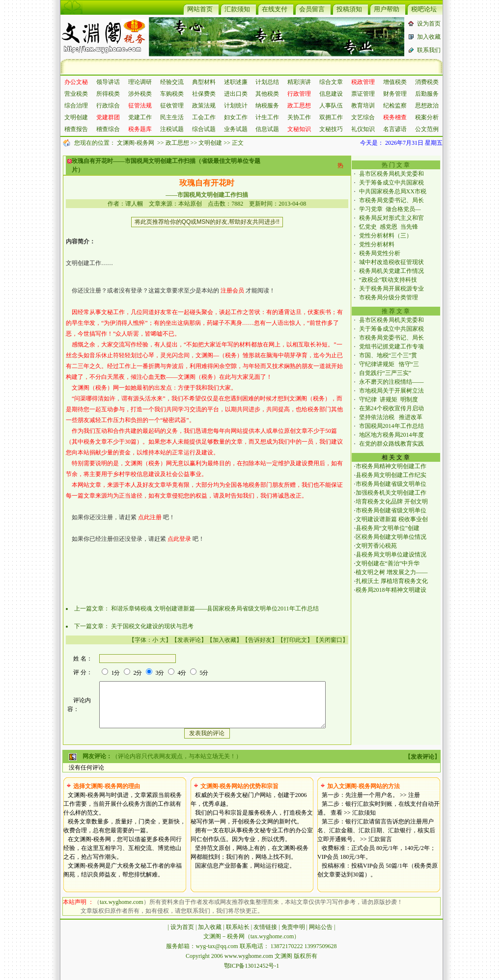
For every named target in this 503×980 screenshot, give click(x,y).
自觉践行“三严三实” (387, 373)
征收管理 (172, 106)
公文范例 (427, 129)
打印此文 (295, 640)
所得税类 (108, 94)
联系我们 (429, 50)
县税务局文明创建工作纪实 (391, 475)
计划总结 (267, 82)
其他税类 (267, 94)
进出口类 (236, 94)
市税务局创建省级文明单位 (391, 484)
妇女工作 (236, 117)
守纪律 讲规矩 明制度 (389, 399)
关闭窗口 (331, 640)
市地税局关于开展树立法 (391, 391)
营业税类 (76, 94)
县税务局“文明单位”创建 (388, 528)
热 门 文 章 (396, 165)
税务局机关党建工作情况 (391, 271)
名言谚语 (395, 129)
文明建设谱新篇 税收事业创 (392, 519)
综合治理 (76, 106)
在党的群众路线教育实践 (391, 444)
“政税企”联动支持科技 (388, 280)
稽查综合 (108, 129)
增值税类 (395, 82)
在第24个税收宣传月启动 (391, 408)
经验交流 (172, 82)
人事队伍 (331, 106)
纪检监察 (395, 106)
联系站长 (238, 936)
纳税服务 (267, 106)
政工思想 (177, 143)
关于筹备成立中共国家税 (391, 183)
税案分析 (427, 117)
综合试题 (204, 129)
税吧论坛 (424, 9)
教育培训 (363, 106)
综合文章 (331, 82)
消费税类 (427, 82)
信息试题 (267, 129)
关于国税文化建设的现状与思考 (152, 626)
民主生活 (172, 117)
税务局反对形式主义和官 (391, 218)
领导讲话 (108, 82)
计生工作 (267, 117)
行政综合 (108, 106)
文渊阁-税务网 (136, 143)
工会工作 (204, 117)
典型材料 (204, 82)
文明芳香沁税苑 (376, 546)
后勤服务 (427, 94)
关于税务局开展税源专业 (391, 289)
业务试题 (236, 129)
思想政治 (427, 106)
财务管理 (395, 94)
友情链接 (265, 936)
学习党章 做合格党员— (390, 209)
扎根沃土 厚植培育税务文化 (392, 581)
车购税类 (172, 94)
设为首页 (429, 24)
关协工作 (299, 117)
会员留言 (312, 9)
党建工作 (140, 117)
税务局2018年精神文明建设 (391, 590)
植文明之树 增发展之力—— (392, 572)
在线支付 (275, 9)
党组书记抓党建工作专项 (391, 346)
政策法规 (204, 106)
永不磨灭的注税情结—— (391, 382)
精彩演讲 (299, 82)
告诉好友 (260, 640)
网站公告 (321, 936)
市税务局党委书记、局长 (391, 200)
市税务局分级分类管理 (390, 297)
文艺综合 (363, 117)
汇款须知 (237, 9)
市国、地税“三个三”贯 (388, 355)
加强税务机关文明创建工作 (391, 493)
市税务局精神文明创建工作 (391, 466)
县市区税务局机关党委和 (391, 174)
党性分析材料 (377, 244)
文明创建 (76, 117)
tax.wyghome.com (122, 911)
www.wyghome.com (249, 965)
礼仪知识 (363, 129)
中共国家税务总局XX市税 (393, 191)
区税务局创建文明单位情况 (391, 537)
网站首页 (200, 9)
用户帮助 (387, 9)
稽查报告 (76, 129)
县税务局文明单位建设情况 (391, 555)
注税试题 (172, 129)
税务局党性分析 (380, 253)
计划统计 (236, 106)
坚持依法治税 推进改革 (391, 417)
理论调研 (140, 82)
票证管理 (363, 94)
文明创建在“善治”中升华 (388, 563)
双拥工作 (331, 117)
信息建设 (331, 94)
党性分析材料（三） (386, 236)
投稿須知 (349, 9)
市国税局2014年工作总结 (391, 426)
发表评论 (189, 640)
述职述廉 (236, 82)
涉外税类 (140, 94)
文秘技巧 (331, 129)
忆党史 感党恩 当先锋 (389, 227)
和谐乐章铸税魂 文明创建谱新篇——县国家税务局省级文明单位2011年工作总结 (215, 609)
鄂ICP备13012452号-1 (252, 975)
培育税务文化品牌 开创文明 (392, 502)
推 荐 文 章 (396, 311)
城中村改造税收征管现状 (391, 262)
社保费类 (204, 94)
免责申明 (293, 936)
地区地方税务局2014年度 (391, 435)
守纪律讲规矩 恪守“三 (389, 364)
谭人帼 (134, 204)
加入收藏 (429, 37)
